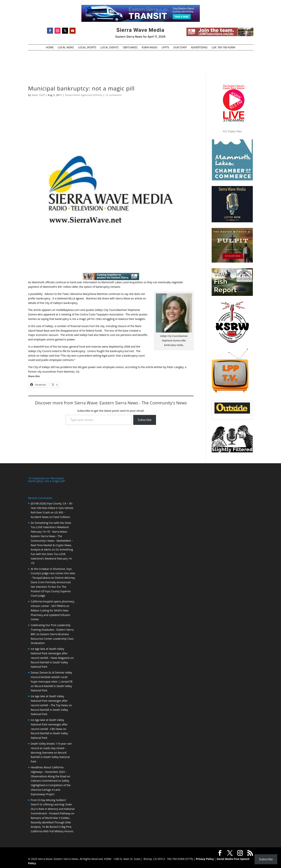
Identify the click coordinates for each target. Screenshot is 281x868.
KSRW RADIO (150, 48)
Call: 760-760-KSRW (223, 48)
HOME (50, 48)
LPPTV (165, 48)
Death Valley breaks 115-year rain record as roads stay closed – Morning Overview (51, 748)
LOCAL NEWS (66, 48)
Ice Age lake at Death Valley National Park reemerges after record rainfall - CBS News (49, 724)
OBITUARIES (130, 48)
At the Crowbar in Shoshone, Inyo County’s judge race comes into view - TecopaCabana (53, 573)
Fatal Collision (62, 517)
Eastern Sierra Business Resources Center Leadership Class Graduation (52, 638)
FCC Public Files (232, 131)
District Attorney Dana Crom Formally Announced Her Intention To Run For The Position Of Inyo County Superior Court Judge (53, 586)
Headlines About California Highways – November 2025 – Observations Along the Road (49, 771)
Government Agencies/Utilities (84, 95)
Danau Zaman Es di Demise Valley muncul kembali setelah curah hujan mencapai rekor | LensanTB (52, 677)
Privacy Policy (205, 859)
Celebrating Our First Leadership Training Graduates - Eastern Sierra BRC (52, 629)
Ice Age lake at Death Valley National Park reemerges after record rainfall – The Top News (49, 700)
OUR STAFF (180, 48)
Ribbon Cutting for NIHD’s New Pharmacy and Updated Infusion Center (51, 615)
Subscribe (145, 420)
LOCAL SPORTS (87, 48)
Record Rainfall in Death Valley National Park (50, 757)
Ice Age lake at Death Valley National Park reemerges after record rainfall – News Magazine (50, 653)
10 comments (113, 95)
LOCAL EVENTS (110, 48)
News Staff (38, 95)
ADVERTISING (199, 48)
